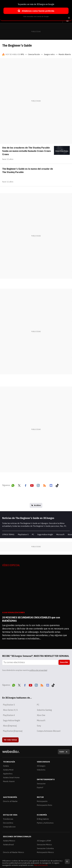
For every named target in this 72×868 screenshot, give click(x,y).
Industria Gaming (44, 710)
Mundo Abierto (65, 54)
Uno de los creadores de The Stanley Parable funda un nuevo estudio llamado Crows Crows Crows (26, 151)
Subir (62, 752)
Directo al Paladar (10, 801)
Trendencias (8, 819)
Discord (51, 485)
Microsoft (60, 534)
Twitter (19, 485)
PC (33, 534)
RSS (45, 485)
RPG (22, 54)
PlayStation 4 (9, 715)
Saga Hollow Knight (45, 534)
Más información (41, 865)
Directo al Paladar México (14, 852)
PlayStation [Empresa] (13, 731)
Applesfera (8, 774)
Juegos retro (49, 54)
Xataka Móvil (8, 770)
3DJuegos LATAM (44, 841)
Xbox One (41, 715)
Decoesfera (8, 823)
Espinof (40, 787)
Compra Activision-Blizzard (49, 731)
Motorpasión (42, 801)
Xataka (6, 766)
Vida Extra (41, 770)
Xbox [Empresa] (10, 726)
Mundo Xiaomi (9, 781)
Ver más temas (10, 740)
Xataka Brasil (8, 845)
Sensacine (41, 784)
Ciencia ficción (34, 54)
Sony (39, 726)
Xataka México (9, 841)
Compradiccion (9, 827)
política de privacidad (38, 670)
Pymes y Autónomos (45, 823)
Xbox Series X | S (10, 710)
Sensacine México (44, 845)
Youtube (32, 485)
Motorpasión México (45, 852)
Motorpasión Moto (45, 805)
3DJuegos (41, 766)
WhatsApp (13, 485)
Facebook (26, 485)
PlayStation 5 (23, 534)
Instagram (38, 485)
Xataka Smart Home (11, 778)
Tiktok (57, 485)
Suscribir (64, 662)
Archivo (37, 505)
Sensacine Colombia (45, 848)
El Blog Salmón (43, 819)
